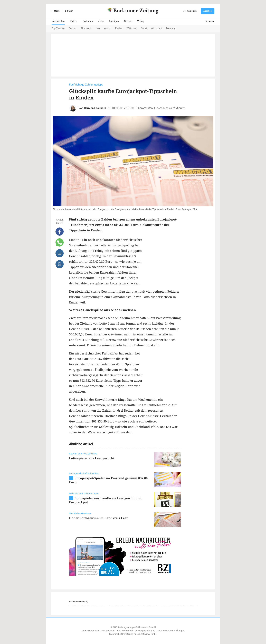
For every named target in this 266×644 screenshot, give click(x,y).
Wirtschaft (157, 28)
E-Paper (69, 11)
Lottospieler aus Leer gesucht (92, 458)
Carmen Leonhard (95, 108)
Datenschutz (95, 631)
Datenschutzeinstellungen (171, 631)
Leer (98, 28)
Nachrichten (58, 21)
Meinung (171, 28)
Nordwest (86, 28)
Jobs (101, 21)
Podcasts (88, 21)
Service (128, 21)
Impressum (109, 631)
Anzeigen (114, 21)
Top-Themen (58, 28)
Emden (119, 28)
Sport (144, 28)
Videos (74, 21)
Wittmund (132, 28)
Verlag (141, 21)
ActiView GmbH (149, 634)
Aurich (108, 28)
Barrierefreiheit (125, 631)
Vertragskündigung (145, 631)
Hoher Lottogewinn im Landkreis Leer (98, 518)
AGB (84, 631)
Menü (55, 11)
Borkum (73, 28)
